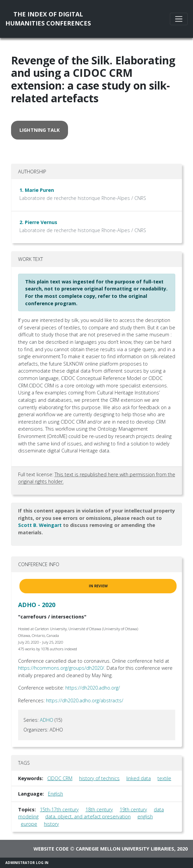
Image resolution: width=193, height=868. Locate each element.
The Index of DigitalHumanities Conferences (48, 19)
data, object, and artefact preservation (88, 817)
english (145, 817)
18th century (99, 809)
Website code (51, 849)
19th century (133, 809)
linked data (139, 778)
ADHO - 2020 (37, 605)
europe (29, 824)
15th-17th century (59, 809)
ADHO (47, 720)
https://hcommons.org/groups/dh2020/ (61, 668)
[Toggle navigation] (179, 19)
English (55, 794)
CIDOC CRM (60, 778)
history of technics (99, 778)
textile (164, 778)
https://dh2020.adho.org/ (93, 688)
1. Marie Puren (37, 190)
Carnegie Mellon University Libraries (125, 849)
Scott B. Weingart (40, 525)
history (51, 824)
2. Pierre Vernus (38, 222)
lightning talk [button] (40, 130)
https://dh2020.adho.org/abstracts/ (85, 700)
